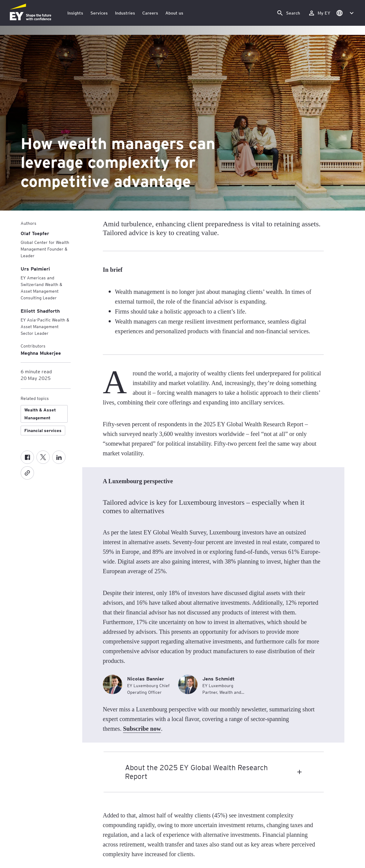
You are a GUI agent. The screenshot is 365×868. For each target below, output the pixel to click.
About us (174, 13)
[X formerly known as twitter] (43, 457)
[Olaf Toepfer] (35, 233)
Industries (125, 13)
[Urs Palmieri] (35, 269)
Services (99, 13)
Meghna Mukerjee (41, 353)
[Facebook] (27, 457)
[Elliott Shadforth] (40, 311)
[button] (345, 13)
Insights (75, 13)
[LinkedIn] (59, 457)
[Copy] (27, 473)
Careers (150, 13)
